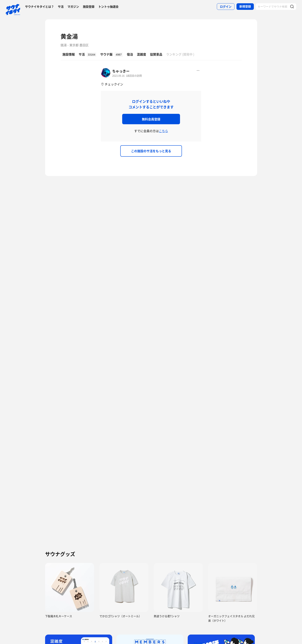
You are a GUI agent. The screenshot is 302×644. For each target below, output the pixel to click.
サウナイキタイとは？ (40, 7)
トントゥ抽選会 (108, 7)
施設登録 (89, 7)
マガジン (73, 7)
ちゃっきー (121, 71)
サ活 (61, 7)
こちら (163, 131)
